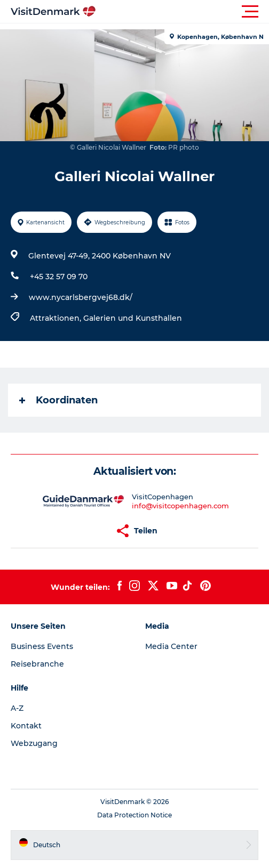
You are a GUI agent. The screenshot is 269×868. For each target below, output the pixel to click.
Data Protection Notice (134, 815)
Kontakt (26, 726)
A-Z (17, 708)
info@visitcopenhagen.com (180, 506)
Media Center (171, 646)
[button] (183, 12)
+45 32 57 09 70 (59, 277)
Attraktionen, (57, 318)
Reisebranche (37, 664)
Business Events (42, 646)
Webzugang (34, 743)
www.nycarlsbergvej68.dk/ (81, 297)
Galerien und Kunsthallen (133, 318)
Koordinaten (58, 400)
